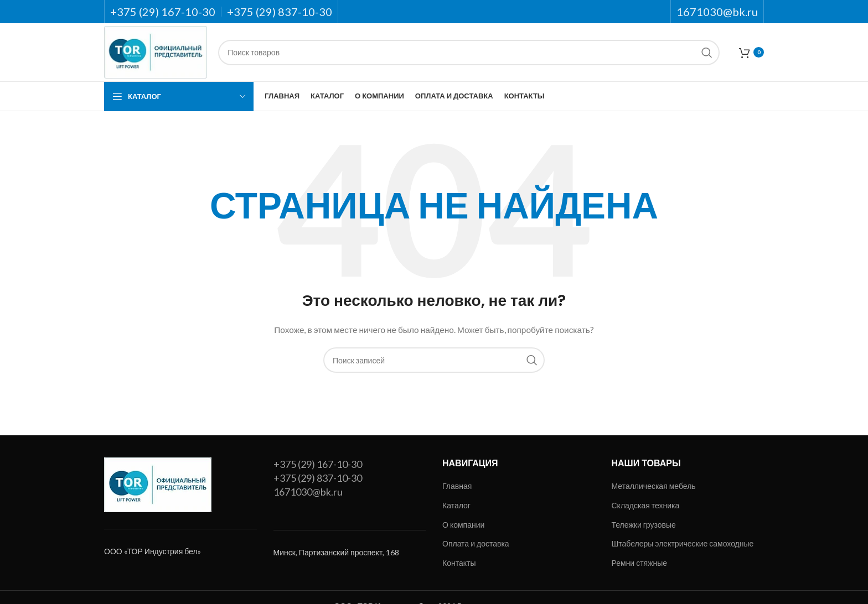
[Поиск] (469, 53)
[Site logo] (156, 51)
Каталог (456, 505)
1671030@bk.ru (308, 492)
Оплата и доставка (476, 543)
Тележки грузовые (644, 525)
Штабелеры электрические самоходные (683, 543)
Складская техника (646, 505)
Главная (457, 486)
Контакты (459, 563)
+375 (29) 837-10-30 (318, 478)
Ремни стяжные (640, 563)
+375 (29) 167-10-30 (318, 464)
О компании (463, 525)
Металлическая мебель (654, 486)
